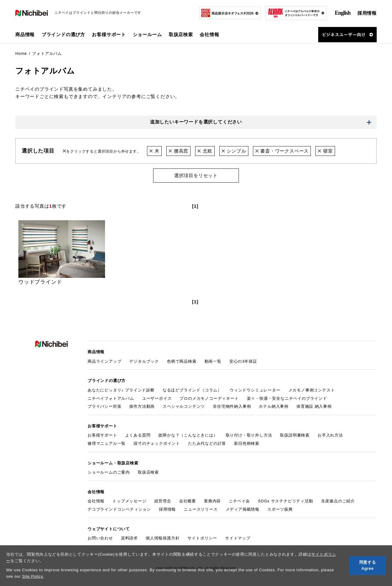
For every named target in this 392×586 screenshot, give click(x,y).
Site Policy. (33, 576)
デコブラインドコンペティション (119, 509)
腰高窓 (178, 151)
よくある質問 (138, 435)
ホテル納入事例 (274, 407)
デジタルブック (144, 361)
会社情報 (96, 501)
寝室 (325, 151)
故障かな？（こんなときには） (188, 435)
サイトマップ (238, 538)
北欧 (205, 151)
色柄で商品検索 (182, 361)
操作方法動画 (142, 407)
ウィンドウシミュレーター (255, 390)
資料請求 (129, 538)
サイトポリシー (202, 538)
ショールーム (147, 34)
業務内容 (212, 501)
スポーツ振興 (280, 509)
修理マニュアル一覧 (107, 443)
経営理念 (163, 501)
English (343, 13)
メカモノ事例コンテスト (312, 390)
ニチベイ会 (239, 501)
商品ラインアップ (104, 361)
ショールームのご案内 (109, 473)
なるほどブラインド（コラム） (192, 390)
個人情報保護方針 (163, 538)
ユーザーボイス (157, 398)
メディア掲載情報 (243, 509)
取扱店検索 (181, 34)
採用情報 (367, 13)
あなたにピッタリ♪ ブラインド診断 (121, 390)
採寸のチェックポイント (157, 443)
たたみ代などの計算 (207, 443)
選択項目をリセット (196, 175)
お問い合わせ (100, 538)
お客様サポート (102, 435)
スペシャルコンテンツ (184, 407)
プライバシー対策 (104, 407)
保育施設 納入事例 (314, 407)
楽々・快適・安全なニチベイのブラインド (287, 398)
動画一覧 (213, 361)
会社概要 (188, 501)
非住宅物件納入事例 (232, 407)
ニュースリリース (201, 509)
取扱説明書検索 (295, 435)
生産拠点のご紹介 (338, 501)
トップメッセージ (129, 501)
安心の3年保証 (243, 361)
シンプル (234, 151)
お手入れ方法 (330, 435)
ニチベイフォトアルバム (111, 398)
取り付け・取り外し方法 (249, 435)
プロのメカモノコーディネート (209, 398)
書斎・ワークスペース (282, 151)
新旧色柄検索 (247, 443)
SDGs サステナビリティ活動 (285, 501)
